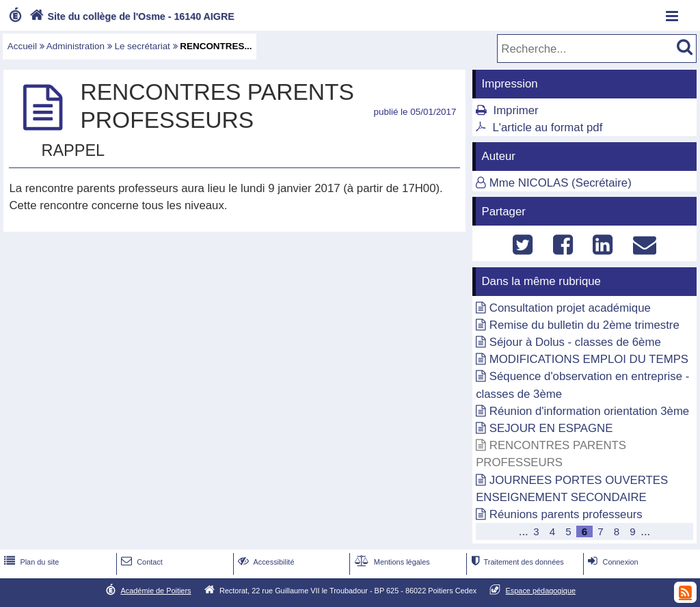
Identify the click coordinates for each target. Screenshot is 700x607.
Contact (140, 562)
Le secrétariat (142, 46)
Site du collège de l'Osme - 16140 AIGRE (131, 16)
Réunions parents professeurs (566, 514)
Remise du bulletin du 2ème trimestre (584, 325)
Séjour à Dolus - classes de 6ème (575, 342)
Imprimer (515, 110)
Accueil (22, 46)
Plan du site (30, 562)
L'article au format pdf (547, 127)
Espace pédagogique (541, 591)
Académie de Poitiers (156, 591)
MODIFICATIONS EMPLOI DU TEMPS (589, 359)
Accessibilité (265, 562)
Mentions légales (391, 562)
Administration (76, 46)
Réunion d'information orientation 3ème (589, 411)
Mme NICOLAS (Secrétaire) (561, 183)
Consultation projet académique (570, 308)
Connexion (611, 562)
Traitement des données (516, 562)
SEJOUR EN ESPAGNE (551, 428)
